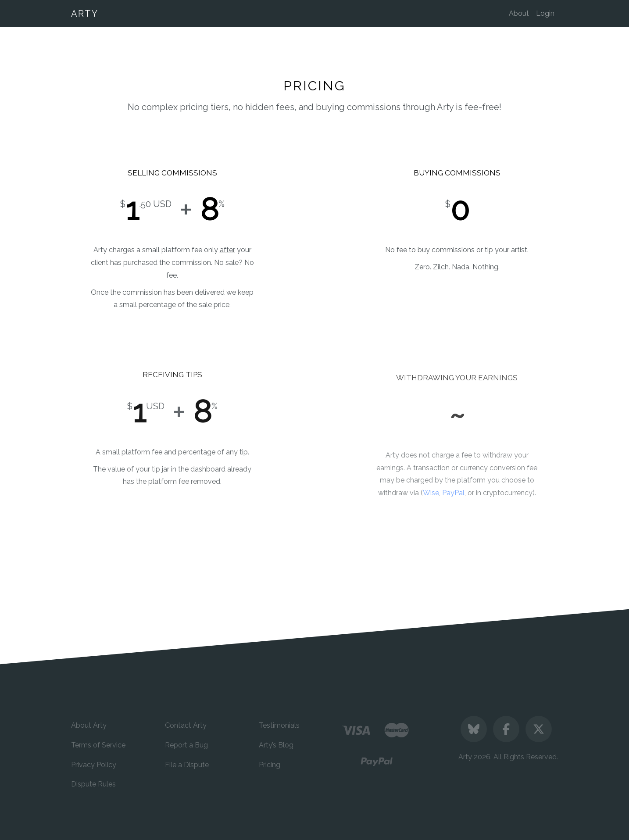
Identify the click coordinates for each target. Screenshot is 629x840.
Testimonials (279, 725)
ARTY (85, 14)
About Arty (89, 725)
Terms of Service (98, 745)
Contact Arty (186, 725)
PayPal (453, 500)
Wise (431, 500)
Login (545, 13)
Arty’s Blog (276, 745)
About (519, 13)
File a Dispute (187, 765)
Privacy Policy (94, 765)
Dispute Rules (93, 784)
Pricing (270, 765)
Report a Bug (186, 745)
